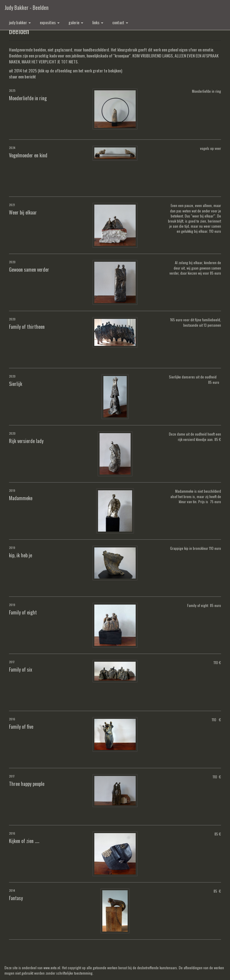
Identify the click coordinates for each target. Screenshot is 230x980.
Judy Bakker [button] (20, 22)
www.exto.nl (52, 968)
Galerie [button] (76, 22)
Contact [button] (120, 22)
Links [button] (98, 22)
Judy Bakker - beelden (27, 7)
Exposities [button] (50, 22)
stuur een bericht (22, 76)
